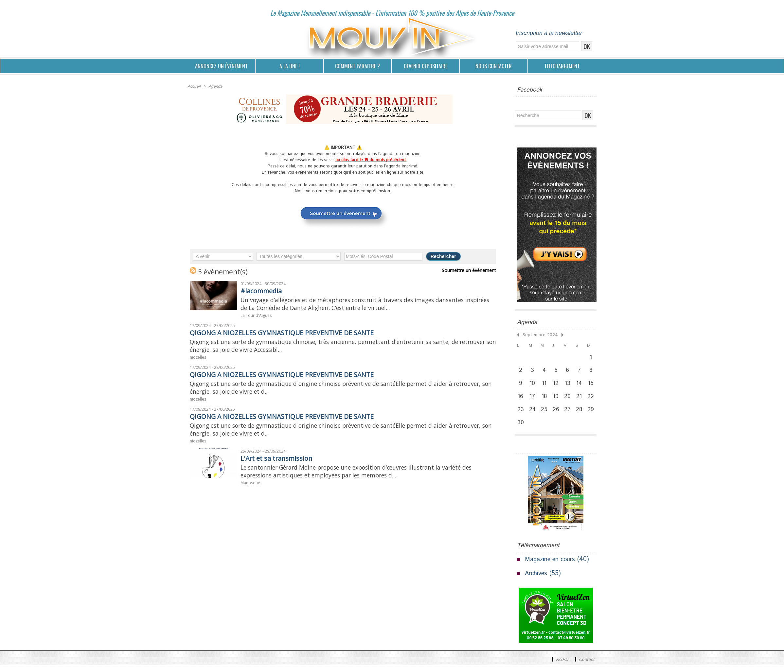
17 (533, 400)
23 (521, 414)
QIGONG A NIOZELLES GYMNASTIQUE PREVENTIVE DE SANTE (294, 335)
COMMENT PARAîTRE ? (357, 66)
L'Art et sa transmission (282, 468)
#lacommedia (265, 290)
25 (545, 414)
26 (557, 414)
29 (593, 414)
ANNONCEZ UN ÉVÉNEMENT (221, 66)
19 (557, 400)
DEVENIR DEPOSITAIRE (426, 66)
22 (594, 400)
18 (545, 400)
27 (570, 414)
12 (558, 386)
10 (533, 386)
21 (581, 400)
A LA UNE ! (290, 66)
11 (545, 386)
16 (521, 400)
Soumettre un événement (471, 270)
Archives (537, 580)
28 (581, 414)
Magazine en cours (552, 566)
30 (521, 429)
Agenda (215, 86)
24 (533, 414)
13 (570, 386)
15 (593, 386)
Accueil (194, 86)
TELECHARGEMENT (562, 66)
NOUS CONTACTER (494, 66)
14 (582, 386)
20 (570, 400)
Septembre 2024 (537, 334)
